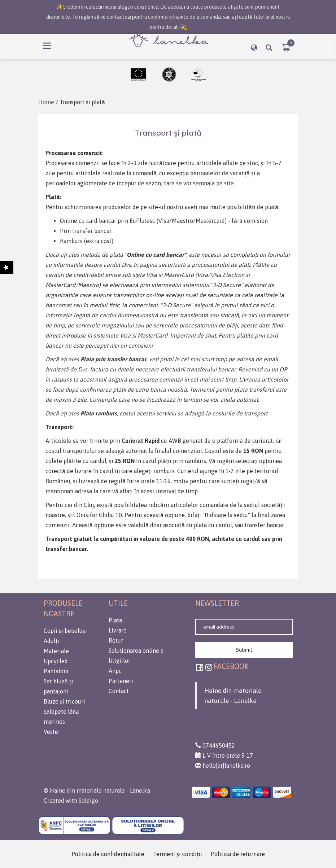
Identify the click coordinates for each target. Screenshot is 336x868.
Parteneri (121, 681)
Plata (115, 620)
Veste (51, 732)
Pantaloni (56, 671)
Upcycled (56, 661)
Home (46, 102)
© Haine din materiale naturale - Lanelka (97, 790)
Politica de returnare (238, 854)
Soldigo (88, 801)
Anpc (115, 671)
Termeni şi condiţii (178, 854)
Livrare (118, 630)
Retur (116, 640)
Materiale (56, 651)
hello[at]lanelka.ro (223, 766)
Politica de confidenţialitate (108, 854)
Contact (119, 691)
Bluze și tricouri (64, 701)
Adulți (51, 641)
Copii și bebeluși (65, 631)
